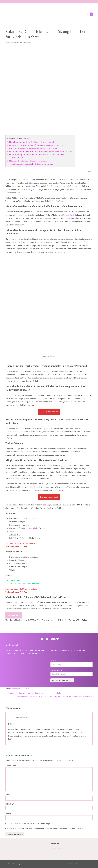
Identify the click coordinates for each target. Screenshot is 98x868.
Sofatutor (31, 186)
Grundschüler (33, 528)
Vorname (54, 661)
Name (8, 795)
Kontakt (70, 864)
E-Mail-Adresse (12, 804)
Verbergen (27, 139)
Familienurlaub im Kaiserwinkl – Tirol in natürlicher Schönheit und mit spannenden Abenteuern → (55, 696)
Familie (20, 688)
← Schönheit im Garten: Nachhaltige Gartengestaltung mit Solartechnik (33, 693)
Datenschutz (79, 864)
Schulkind (26, 688)
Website (9, 814)
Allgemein (15, 688)
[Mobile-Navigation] (91, 14)
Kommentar (11, 766)
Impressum (88, 864)
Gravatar (14, 823)
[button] (88, 14)
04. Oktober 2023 (25, 717)
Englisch (73, 215)
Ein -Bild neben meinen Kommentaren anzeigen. (29, 823)
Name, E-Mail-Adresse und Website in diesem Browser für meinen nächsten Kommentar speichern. (45, 829)
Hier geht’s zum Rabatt (49, 497)
